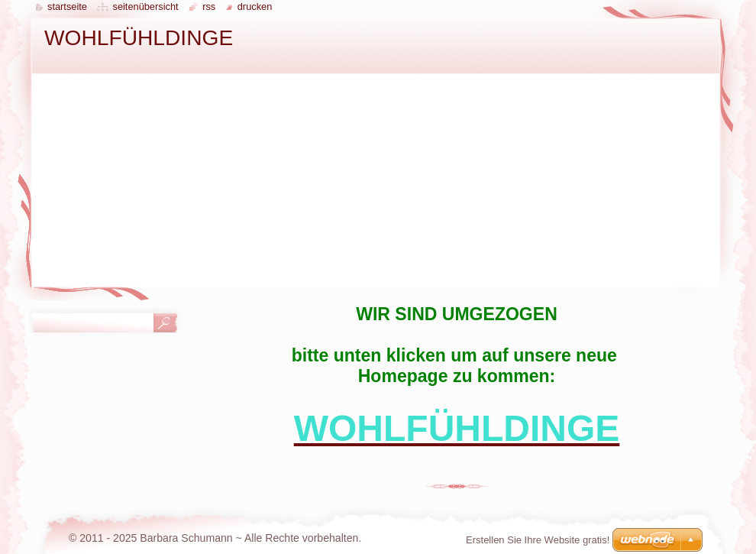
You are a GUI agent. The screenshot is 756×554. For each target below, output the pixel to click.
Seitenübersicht (145, 6)
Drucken (255, 6)
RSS (209, 6)
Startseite (67, 6)
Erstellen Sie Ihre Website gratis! (538, 540)
